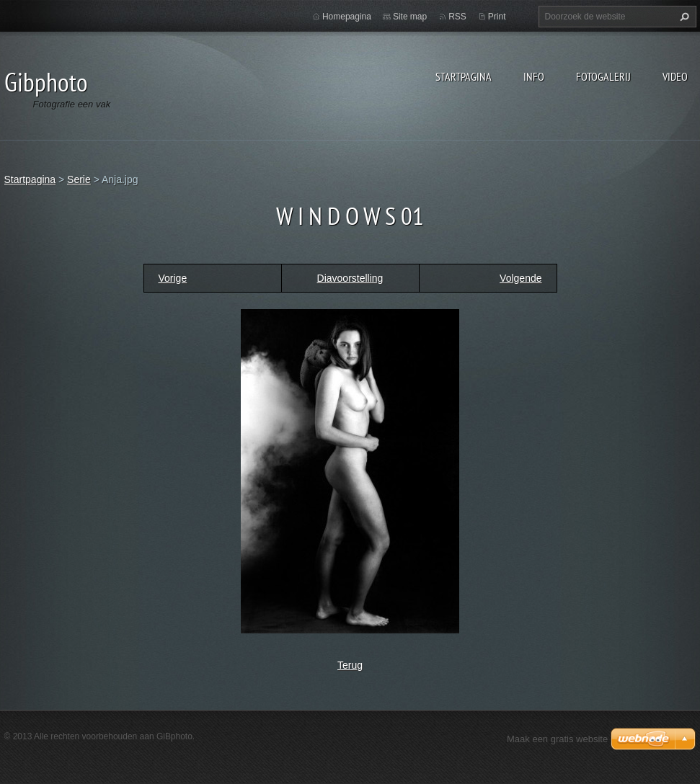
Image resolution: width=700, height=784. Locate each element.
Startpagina (464, 76)
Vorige (173, 278)
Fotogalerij (603, 76)
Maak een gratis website (557, 739)
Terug (350, 665)
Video (675, 76)
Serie (79, 179)
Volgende (520, 278)
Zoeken (683, 17)
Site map (410, 17)
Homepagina (347, 17)
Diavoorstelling (350, 278)
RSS (457, 17)
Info (534, 76)
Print (497, 17)
